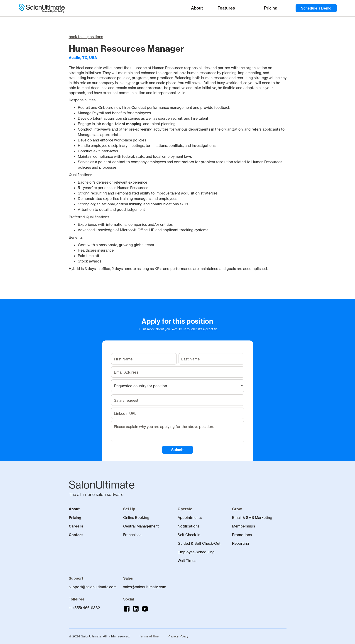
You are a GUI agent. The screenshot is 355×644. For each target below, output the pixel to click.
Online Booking (136, 518)
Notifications (189, 526)
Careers (76, 526)
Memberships (244, 526)
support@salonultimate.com (91, 587)
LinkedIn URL (125, 413)
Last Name (190, 359)
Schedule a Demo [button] (316, 8)
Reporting (241, 543)
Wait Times (187, 561)
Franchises (132, 535)
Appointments (190, 518)
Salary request (126, 400)
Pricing (75, 518)
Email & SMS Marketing (252, 518)
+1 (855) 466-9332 (84, 608)
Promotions (242, 535)
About (74, 509)
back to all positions (86, 37)
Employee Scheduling (196, 552)
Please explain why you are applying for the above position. (164, 427)
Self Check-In (189, 535)
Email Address (126, 372)
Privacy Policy (178, 636)
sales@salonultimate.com (145, 587)
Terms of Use (149, 636)
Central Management (141, 526)
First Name (123, 359)
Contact (76, 535)
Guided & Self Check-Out (199, 543)
